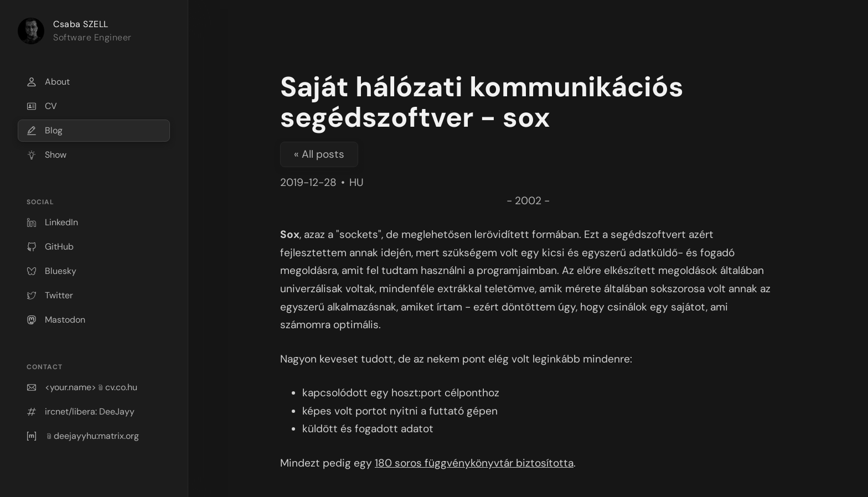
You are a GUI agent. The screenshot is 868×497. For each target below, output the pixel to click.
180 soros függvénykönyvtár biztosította (474, 463)
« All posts (319, 154)
